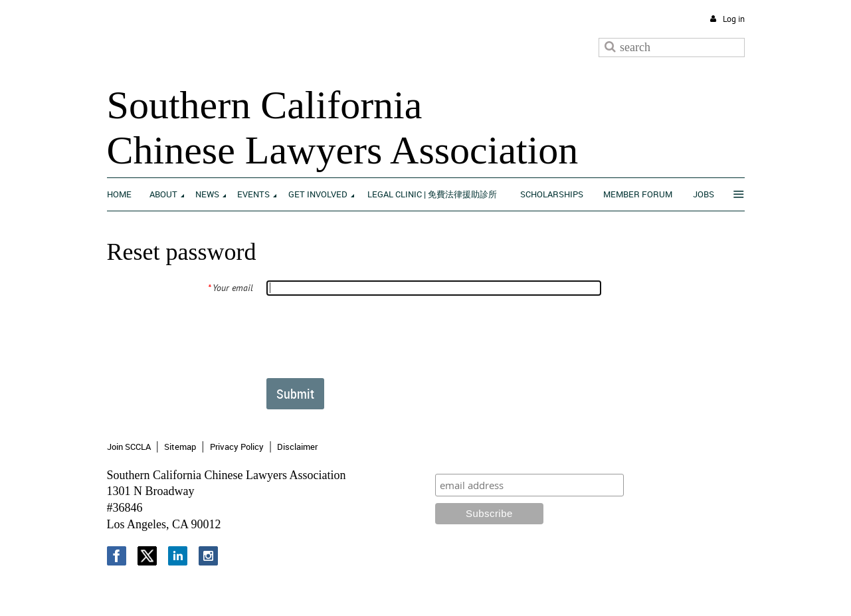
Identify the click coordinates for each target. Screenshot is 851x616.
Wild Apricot (635, 590)
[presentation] (367, 336)
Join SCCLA (129, 447)
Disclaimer (297, 447)
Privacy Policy (237, 447)
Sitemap (180, 447)
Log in (734, 19)
